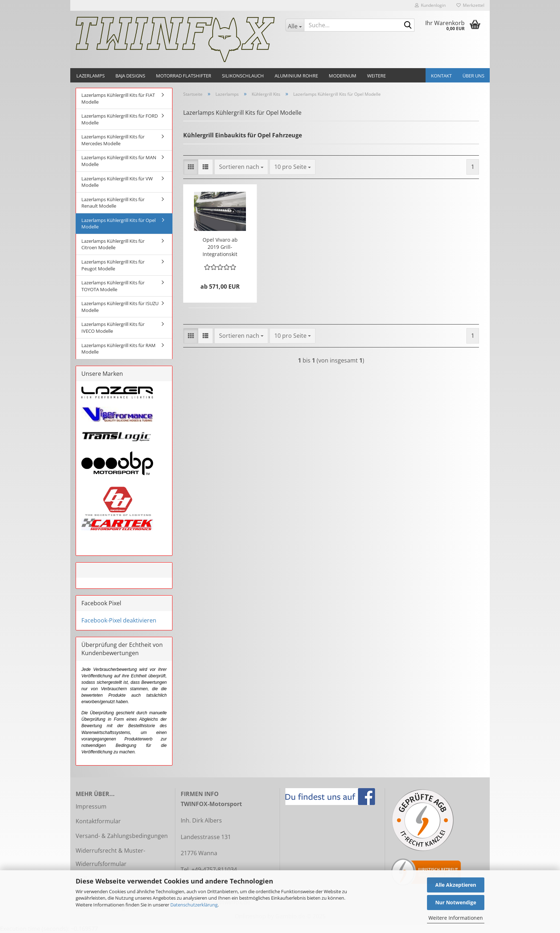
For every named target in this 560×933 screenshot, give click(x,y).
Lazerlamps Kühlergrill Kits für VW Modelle (117, 182)
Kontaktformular (98, 821)
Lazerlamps (91, 76)
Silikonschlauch (243, 76)
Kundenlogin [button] (430, 5)
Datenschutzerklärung (194, 905)
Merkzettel (470, 5)
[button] (191, 167)
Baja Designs (130, 76)
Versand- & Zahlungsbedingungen (122, 836)
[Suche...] (295, 25)
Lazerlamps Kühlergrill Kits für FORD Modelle (120, 119)
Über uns (473, 76)
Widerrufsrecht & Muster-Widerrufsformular (110, 857)
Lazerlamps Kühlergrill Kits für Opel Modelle (118, 224)
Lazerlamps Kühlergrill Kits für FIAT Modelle (118, 98)
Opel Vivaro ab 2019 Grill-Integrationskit (220, 247)
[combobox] (241, 167)
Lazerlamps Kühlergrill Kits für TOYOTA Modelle (113, 286)
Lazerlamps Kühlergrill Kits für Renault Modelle (113, 203)
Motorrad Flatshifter (184, 76)
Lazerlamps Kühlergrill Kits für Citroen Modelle (113, 244)
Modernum (343, 76)
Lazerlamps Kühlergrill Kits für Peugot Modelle (113, 265)
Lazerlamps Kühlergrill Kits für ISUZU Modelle (120, 307)
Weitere (376, 76)
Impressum (91, 806)
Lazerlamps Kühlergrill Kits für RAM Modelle (118, 349)
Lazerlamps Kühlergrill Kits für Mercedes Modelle (113, 140)
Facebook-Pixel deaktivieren (119, 620)
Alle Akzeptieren (456, 885)
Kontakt (441, 76)
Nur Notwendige (456, 902)
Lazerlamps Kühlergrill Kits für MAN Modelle (119, 161)
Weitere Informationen (456, 918)
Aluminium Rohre (296, 76)
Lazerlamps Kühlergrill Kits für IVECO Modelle (113, 328)
